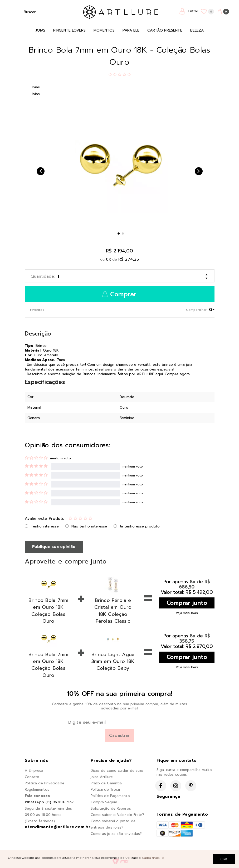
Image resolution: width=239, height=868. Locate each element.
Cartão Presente (165, 30)
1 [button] (119, 234)
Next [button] (199, 171)
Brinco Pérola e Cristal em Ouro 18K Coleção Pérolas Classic (113, 611)
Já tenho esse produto (140, 526)
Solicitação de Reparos (111, 808)
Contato (32, 777)
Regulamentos (37, 790)
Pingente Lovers (69, 30)
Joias (40, 30)
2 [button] (123, 234)
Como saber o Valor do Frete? (118, 815)
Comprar (119, 295)
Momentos (104, 30)
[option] (120, 165)
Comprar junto (187, 603)
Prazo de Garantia (106, 783)
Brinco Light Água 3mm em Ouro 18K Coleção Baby (113, 661)
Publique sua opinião (54, 547)
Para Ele (131, 30)
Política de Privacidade (45, 783)
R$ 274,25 (129, 259)
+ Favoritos (35, 310)
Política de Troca (105, 790)
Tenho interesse (45, 526)
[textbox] (36, 12)
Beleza (197, 30)
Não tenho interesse (89, 526)
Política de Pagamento (110, 796)
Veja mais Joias (187, 613)
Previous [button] (41, 171)
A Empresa (34, 771)
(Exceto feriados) (40, 821)
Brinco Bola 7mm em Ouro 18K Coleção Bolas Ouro (48, 611)
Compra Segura (104, 802)
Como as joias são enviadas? (116, 834)
